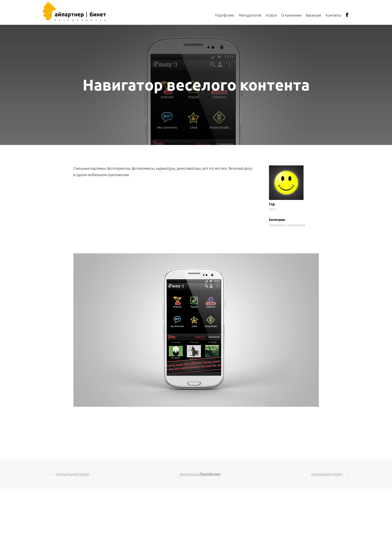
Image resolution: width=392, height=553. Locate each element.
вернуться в (200, 474)
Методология (250, 15)
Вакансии (313, 15)
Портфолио (225, 15)
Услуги (271, 15)
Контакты (333, 15)
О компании (291, 15)
